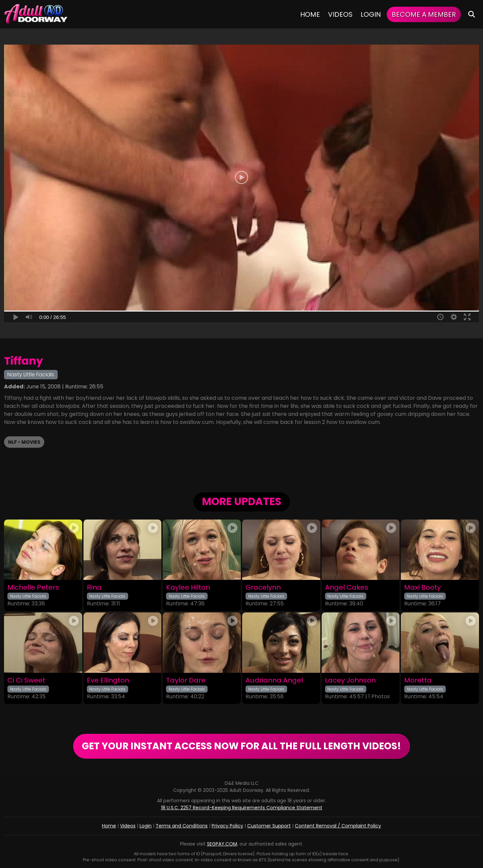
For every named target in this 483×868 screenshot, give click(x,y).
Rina (94, 587)
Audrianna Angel (274, 680)
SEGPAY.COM (222, 844)
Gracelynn (263, 587)
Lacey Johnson (350, 680)
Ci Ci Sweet (26, 680)
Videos (340, 14)
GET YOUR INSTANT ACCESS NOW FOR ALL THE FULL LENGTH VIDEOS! (241, 746)
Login (371, 14)
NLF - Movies (24, 442)
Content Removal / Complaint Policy (338, 826)
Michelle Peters (33, 587)
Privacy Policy (227, 826)
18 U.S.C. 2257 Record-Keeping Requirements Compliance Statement (242, 808)
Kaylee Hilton (188, 587)
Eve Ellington (108, 680)
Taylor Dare (186, 680)
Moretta (418, 680)
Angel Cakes (347, 587)
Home (310, 14)
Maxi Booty (422, 587)
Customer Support (269, 826)
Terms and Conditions (182, 826)
